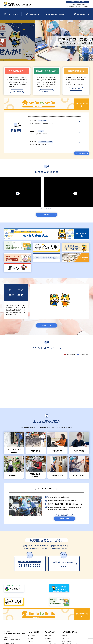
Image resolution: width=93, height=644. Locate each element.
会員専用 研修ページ (83, 12)
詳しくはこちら (17, 87)
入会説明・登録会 (64, 510)
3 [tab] (46, 198)
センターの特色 (34, 613)
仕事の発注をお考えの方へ (58, 12)
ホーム (25, 633)
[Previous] (3, 36)
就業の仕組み (49, 619)
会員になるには (50, 613)
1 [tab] (42, 198)
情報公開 (33, 619)
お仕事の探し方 (50, 616)
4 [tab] (49, 198)
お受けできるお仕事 (68, 619)
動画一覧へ (46, 204)
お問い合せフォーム (51, 627)
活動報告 (48, 624)
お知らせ (30, 633)
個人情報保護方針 (48, 633)
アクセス (33, 621)
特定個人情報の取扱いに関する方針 (62, 633)
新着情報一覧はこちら (81, 142)
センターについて (47, 316)
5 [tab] (51, 198)
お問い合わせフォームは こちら (63, 557)
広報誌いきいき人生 (38, 633)
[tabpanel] (46, 181)
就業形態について (67, 613)
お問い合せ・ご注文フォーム (70, 621)
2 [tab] (44, 198)
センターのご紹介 (13, 12)
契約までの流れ (67, 616)
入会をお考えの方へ (34, 12)
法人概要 (33, 616)
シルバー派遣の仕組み (52, 621)
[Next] (90, 36)
